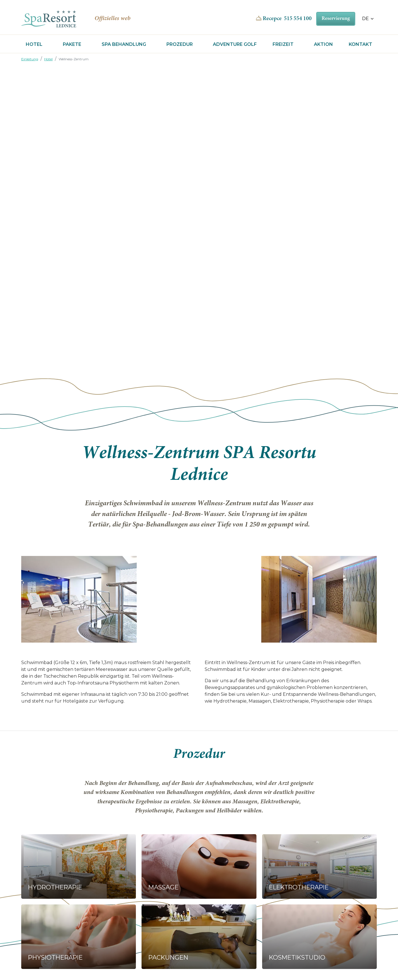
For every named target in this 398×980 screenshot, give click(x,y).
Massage (163, 887)
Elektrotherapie (299, 887)
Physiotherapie (55, 957)
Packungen (168, 957)
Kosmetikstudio (297, 957)
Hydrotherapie (55, 887)
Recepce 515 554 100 (287, 19)
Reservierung (336, 19)
